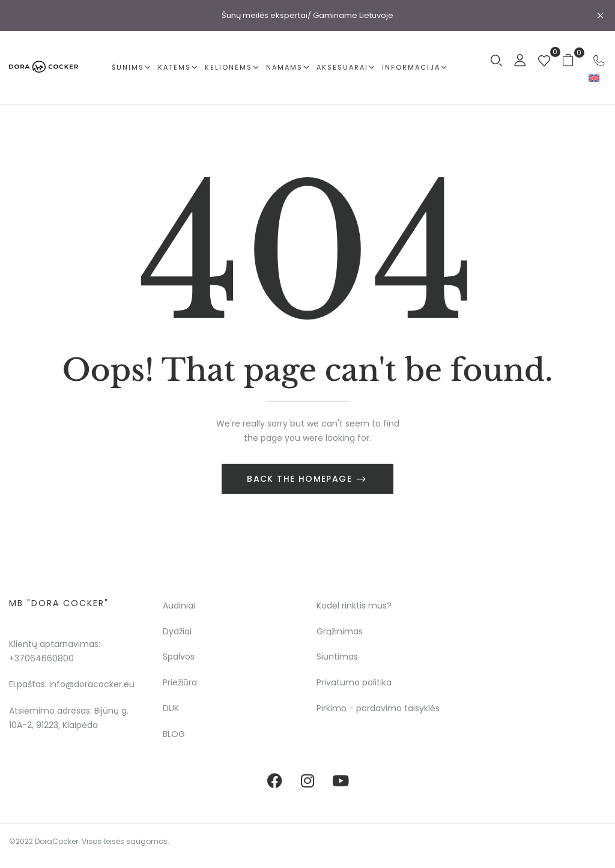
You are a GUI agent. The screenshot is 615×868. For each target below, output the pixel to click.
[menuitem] (594, 78)
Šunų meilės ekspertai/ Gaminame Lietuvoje (307, 15)
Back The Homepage (301, 479)
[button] (573, 60)
